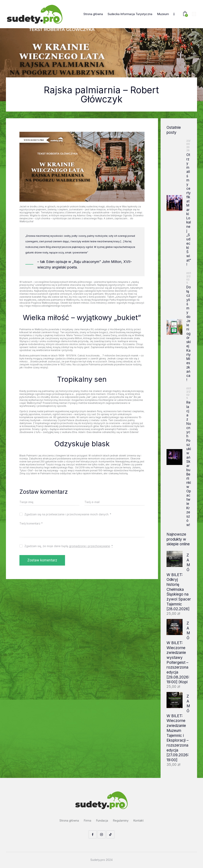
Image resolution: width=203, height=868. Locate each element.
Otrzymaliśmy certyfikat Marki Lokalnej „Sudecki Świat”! (189, 210)
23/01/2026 (188, 145)
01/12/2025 (189, 278)
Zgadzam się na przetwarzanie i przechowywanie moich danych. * (68, 514)
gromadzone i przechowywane (90, 546)
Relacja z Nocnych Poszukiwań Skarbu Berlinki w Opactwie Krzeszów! (189, 464)
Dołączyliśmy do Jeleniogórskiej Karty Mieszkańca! (189, 334)
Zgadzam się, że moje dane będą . (69, 546)
